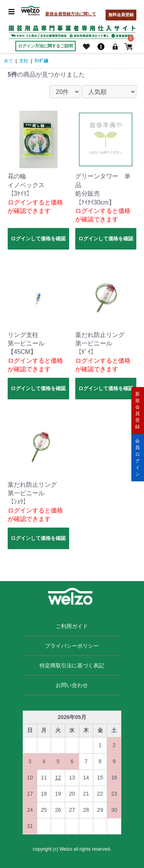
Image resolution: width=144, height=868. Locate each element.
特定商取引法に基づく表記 (72, 665)
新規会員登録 (137, 410)
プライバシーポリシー (72, 646)
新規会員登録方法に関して (71, 14)
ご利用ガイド (72, 626)
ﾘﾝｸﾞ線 (41, 61)
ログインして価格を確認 (38, 239)
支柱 (24, 61)
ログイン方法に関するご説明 (46, 46)
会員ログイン (137, 457)
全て (8, 61)
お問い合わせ (72, 685)
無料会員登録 (121, 15)
